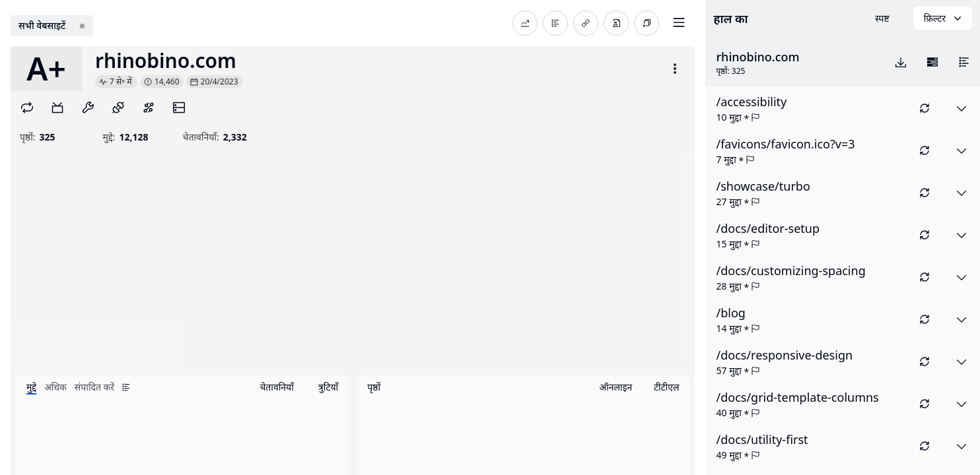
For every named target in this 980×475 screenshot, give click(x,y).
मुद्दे (31, 387)
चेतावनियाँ (276, 387)
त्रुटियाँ (328, 387)
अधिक (55, 387)
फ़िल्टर (944, 18)
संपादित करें (94, 387)
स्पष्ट (882, 18)
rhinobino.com (166, 61)
